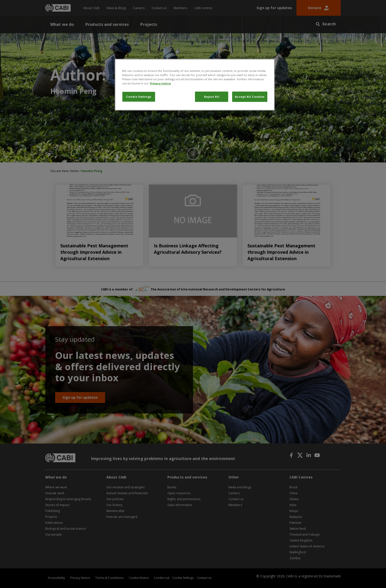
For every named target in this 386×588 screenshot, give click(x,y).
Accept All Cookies (250, 97)
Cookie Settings (139, 97)
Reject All (212, 97)
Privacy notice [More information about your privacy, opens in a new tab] (160, 83)
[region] (195, 85)
